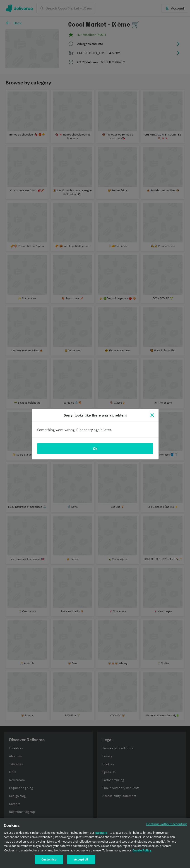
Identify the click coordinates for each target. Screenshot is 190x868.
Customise (49, 859)
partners (101, 833)
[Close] (152, 415)
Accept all (81, 859)
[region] (95, 843)
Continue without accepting (166, 824)
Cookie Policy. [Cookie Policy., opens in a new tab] (142, 850)
